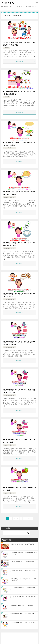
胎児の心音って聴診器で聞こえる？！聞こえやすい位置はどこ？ (23, 597)
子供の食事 (6, 48)
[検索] (16, 533)
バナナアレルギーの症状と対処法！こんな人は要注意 (23, 623)
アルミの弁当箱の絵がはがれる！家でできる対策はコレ (23, 588)
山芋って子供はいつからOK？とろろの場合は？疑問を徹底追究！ (23, 580)
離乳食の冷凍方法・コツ (10, 248)
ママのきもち (7, 3)
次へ (29, 518)
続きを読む (26, 61)
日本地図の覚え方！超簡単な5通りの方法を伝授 (22, 614)
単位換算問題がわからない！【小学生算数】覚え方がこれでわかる (23, 554)
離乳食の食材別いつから (10, 148)
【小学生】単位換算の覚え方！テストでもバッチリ (23, 562)
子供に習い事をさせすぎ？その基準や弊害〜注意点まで (23, 571)
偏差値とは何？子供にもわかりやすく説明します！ (23, 605)
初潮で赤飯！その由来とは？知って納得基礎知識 (22, 544)
